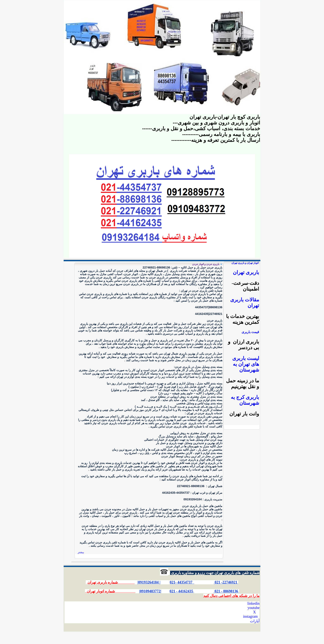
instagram (250, 616)
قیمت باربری (250, 332)
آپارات (255, 621)
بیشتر (81, 552)
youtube (254, 608)
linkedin (253, 603)
